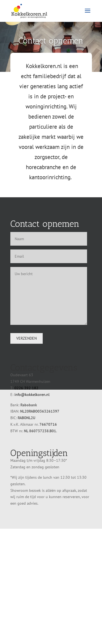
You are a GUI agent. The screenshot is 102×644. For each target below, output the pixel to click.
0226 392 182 (26, 388)
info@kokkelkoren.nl (32, 395)
